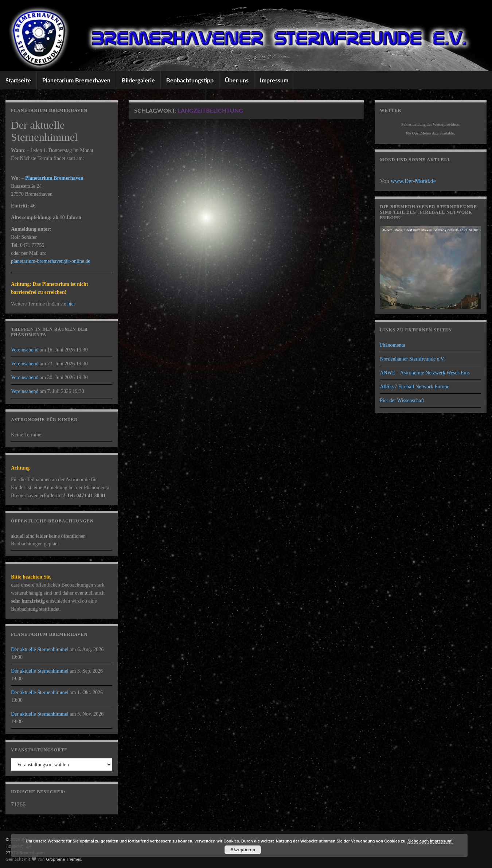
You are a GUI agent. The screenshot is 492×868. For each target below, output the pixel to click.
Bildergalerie (138, 80)
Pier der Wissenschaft (402, 400)
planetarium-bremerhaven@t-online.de (51, 261)
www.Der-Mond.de (413, 181)
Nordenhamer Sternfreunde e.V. (413, 359)
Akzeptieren (243, 850)
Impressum (274, 80)
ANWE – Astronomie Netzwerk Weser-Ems (425, 373)
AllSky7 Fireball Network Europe (415, 387)
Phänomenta (393, 345)
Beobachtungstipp (190, 80)
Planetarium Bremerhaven (76, 80)
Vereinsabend (25, 350)
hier (71, 304)
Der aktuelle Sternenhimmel (40, 649)
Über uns (237, 80)
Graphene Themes (63, 859)
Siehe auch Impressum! (430, 841)
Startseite (18, 80)
